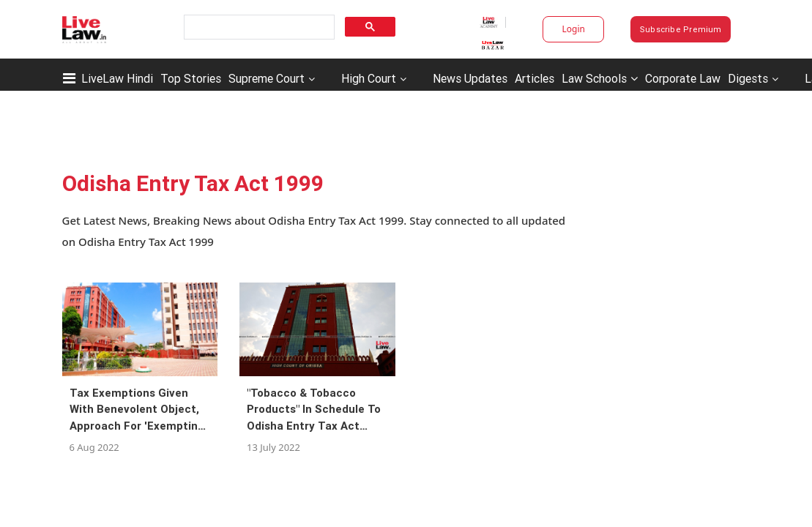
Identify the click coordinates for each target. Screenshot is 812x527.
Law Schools (600, 78)
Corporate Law (683, 78)
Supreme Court (267, 78)
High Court (369, 78)
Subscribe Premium (681, 29)
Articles (534, 78)
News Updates (470, 78)
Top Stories (191, 78)
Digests (748, 78)
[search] (258, 27)
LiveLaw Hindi (117, 78)
